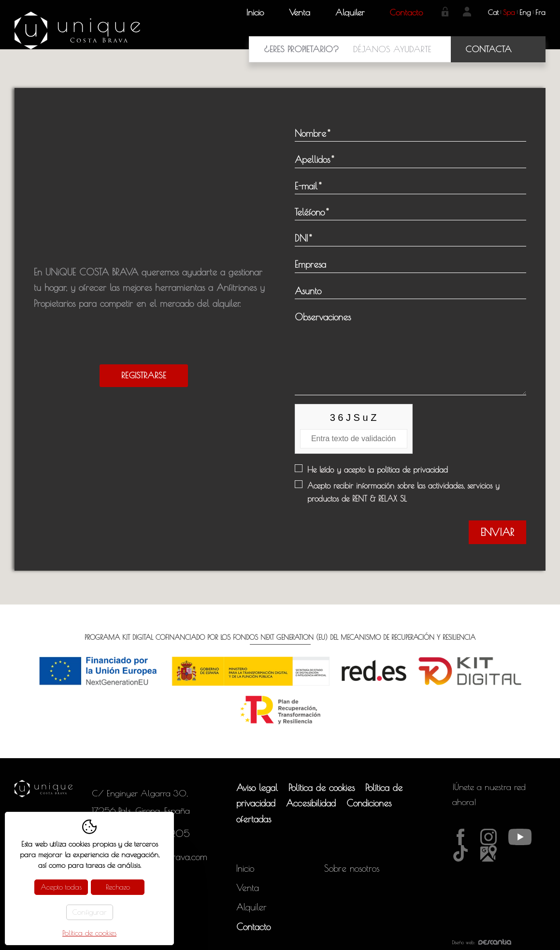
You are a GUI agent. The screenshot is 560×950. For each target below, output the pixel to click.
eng (525, 12)
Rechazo (118, 887)
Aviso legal (257, 788)
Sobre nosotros (352, 868)
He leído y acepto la (378, 470)
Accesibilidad (311, 803)
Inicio (255, 13)
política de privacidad (412, 470)
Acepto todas (61, 887)
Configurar (90, 912)
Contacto (406, 13)
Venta (300, 13)
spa (509, 12)
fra (540, 12)
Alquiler (350, 13)
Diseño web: (482, 942)
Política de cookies (322, 788)
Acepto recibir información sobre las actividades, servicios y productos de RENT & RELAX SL (403, 492)
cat (493, 12)
